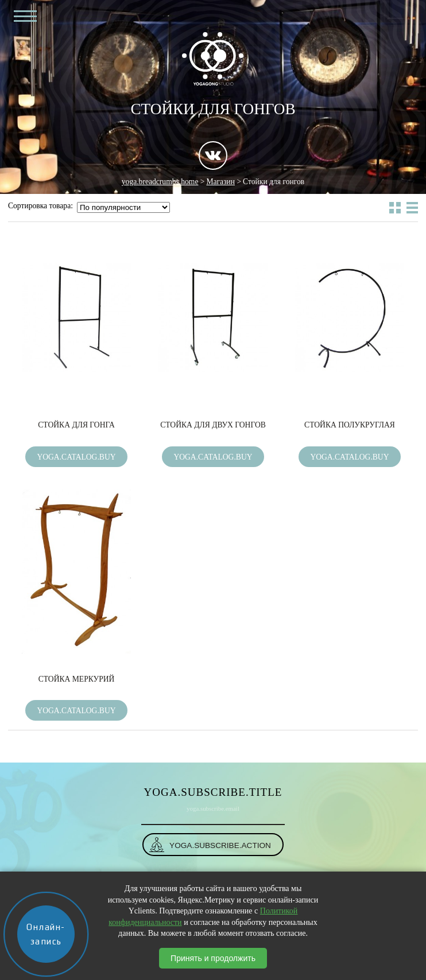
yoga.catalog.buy (76, 457)
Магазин (220, 182)
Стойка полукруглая (350, 425)
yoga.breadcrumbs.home (160, 182)
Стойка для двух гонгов (213, 425)
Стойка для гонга (76, 425)
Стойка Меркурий (77, 679)
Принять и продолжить (213, 958)
